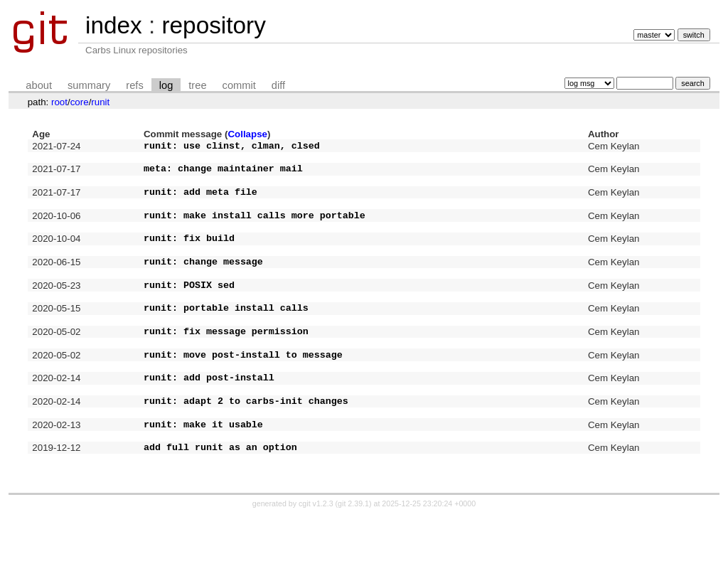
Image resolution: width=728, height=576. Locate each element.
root (59, 102)
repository (213, 25)
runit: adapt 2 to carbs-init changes (246, 449)
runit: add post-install (209, 422)
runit (100, 102)
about (39, 85)
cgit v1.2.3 (316, 563)
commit (239, 85)
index (114, 25)
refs (134, 85)
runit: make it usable (203, 477)
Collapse (247, 134)
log (166, 85)
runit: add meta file (200, 202)
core (80, 102)
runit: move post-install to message (243, 395)
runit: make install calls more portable (255, 230)
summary (89, 85)
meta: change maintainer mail (223, 174)
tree (197, 85)
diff (278, 85)
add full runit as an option (220, 504)
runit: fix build (189, 257)
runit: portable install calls (226, 339)
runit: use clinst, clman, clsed (232, 147)
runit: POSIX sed (189, 312)
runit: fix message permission (226, 367)
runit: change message (203, 284)
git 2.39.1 (353, 563)
